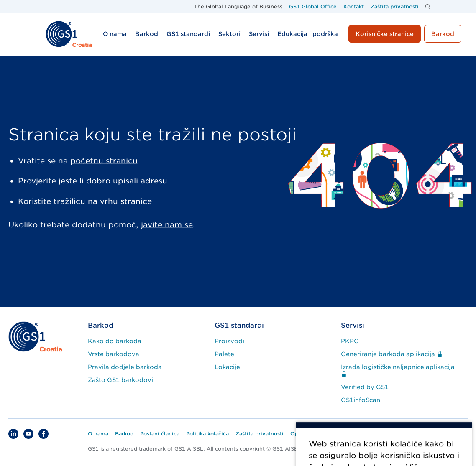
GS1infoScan (361, 400)
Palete (224, 354)
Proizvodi (229, 341)
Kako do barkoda (115, 341)
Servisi (353, 325)
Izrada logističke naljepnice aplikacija (398, 371)
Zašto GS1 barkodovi (120, 380)
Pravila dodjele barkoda (125, 367)
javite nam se (167, 225)
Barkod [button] (443, 34)
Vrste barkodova (114, 354)
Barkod (101, 325)
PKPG (350, 341)
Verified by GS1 (365, 387)
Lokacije (227, 367)
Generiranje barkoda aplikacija (392, 354)
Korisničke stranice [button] (385, 34)
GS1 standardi (239, 325)
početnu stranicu (104, 161)
